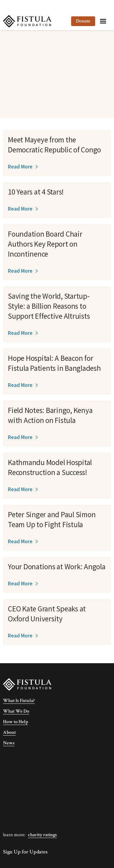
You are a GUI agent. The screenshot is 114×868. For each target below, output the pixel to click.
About (9, 732)
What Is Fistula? (19, 701)
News (9, 743)
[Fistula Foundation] (27, 684)
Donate (83, 21)
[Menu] (103, 21)
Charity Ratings (42, 835)
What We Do (16, 711)
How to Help (16, 722)
